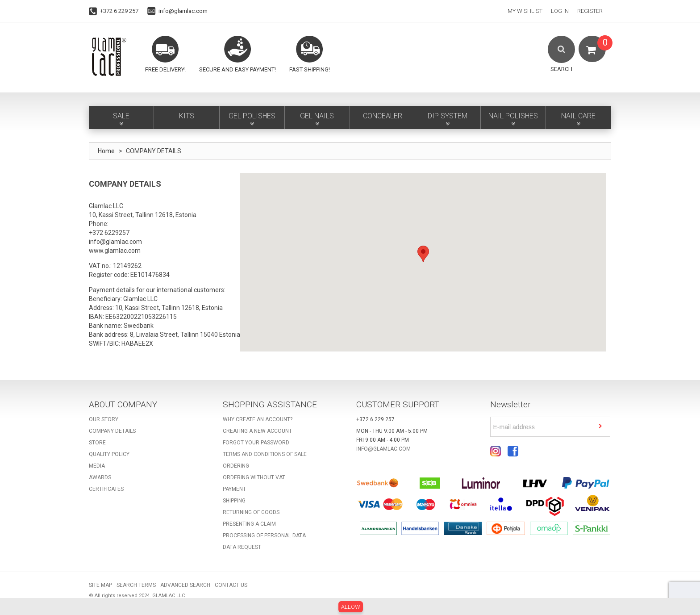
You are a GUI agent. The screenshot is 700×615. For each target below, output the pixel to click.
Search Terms (136, 585)
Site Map (100, 585)
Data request (242, 547)
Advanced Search (185, 585)
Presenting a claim (249, 524)
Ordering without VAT (254, 477)
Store (97, 443)
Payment (234, 489)
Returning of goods (251, 512)
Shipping (234, 501)
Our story (104, 419)
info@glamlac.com (183, 11)
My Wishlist (525, 11)
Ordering (236, 466)
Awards (100, 477)
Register (590, 11)
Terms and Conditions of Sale (265, 454)
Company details (112, 431)
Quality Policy (109, 454)
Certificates (106, 489)
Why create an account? (258, 419)
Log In (560, 11)
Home (106, 151)
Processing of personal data (264, 536)
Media (97, 466)
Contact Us (231, 585)
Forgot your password (256, 443)
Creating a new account (257, 431)
